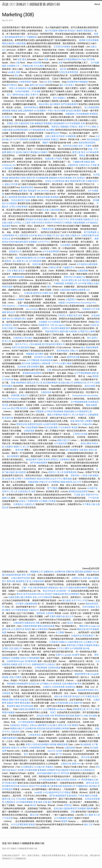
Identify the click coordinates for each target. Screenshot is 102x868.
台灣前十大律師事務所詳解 (33, 748)
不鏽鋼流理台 (82, 786)
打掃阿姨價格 (33, 658)
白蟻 (18, 63)
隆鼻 (40, 802)
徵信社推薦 (90, 386)
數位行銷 (34, 815)
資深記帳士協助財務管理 (65, 808)
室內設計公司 (78, 696)
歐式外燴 (15, 786)
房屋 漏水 (87, 578)
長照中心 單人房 (56, 472)
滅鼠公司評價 (11, 184)
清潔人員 (13, 88)
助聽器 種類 (89, 162)
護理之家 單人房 (35, 383)
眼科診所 (11, 312)
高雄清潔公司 (69, 786)
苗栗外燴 (9, 418)
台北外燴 (33, 235)
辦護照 (75, 725)
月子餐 (95, 744)
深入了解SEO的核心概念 (18, 95)
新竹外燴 (85, 757)
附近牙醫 (15, 408)
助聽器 (62, 303)
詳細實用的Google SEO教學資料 (22, 661)
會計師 (63, 69)
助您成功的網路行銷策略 (57, 728)
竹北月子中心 (63, 219)
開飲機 (90, 808)
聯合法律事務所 (72, 594)
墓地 (24, 59)
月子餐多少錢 (89, 504)
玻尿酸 (43, 786)
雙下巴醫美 (52, 488)
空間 (29, 575)
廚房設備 (41, 728)
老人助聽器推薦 (37, 581)
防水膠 (45, 210)
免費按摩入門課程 (54, 159)
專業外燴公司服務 (75, 645)
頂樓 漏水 (84, 450)
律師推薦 (6, 111)
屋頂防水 (24, 408)
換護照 (80, 31)
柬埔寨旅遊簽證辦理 (32, 373)
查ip (17, 75)
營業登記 (68, 805)
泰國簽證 (39, 123)
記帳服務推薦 (31, 604)
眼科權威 (22, 197)
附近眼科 (30, 219)
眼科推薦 (70, 716)
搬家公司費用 (50, 219)
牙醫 (73, 812)
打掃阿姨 (67, 223)
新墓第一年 (75, 780)
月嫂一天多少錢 (29, 588)
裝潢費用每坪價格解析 (78, 82)
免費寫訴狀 (30, 623)
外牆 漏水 (47, 802)
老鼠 (35, 597)
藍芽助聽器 (7, 386)
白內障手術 (92, 488)
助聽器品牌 (59, 594)
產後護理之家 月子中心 (84, 709)
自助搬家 (33, 139)
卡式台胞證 (39, 66)
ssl (35, 111)
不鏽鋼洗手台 (69, 267)
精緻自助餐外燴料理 (78, 588)
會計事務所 (55, 104)
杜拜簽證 (60, 136)
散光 (55, 98)
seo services (43, 191)
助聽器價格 (33, 482)
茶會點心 (25, 725)
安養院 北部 (12, 123)
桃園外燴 (63, 31)
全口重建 (60, 632)
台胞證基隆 (21, 43)
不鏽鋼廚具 (32, 37)
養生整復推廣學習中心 (15, 37)
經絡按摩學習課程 (86, 690)
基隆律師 (53, 178)
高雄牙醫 (37, 63)
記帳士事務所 (26, 597)
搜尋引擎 (31, 178)
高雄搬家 (82, 808)
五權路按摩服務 (30, 626)
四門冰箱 (65, 773)
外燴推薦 (31, 197)
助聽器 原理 (17, 664)
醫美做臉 (68, 479)
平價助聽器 (59, 283)
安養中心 (35, 95)
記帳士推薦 (50, 136)
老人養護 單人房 (20, 261)
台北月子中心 (56, 479)
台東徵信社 (18, 504)
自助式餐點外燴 (69, 684)
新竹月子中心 (22, 344)
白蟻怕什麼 (54, 267)
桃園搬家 (30, 354)
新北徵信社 (7, 325)
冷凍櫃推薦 (71, 136)
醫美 (79, 111)
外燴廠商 (20, 299)
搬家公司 (11, 152)
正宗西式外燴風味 (62, 47)
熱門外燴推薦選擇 (70, 104)
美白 (89, 338)
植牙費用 (39, 354)
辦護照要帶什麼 (77, 181)
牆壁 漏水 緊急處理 (28, 191)
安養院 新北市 (18, 271)
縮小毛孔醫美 (51, 31)
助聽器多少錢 (24, 88)
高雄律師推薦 (46, 360)
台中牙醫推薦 (33, 360)
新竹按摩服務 (90, 232)
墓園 (74, 764)
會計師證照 (21, 472)
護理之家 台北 (9, 629)
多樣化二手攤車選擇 (29, 501)
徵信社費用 (86, 443)
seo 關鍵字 (48, 357)
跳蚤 (73, 421)
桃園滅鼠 (65, 127)
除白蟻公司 (94, 786)
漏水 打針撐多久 (67, 85)
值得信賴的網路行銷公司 (48, 773)
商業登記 (56, 127)
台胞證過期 (65, 290)
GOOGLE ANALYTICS (30, 786)
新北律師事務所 (50, 383)
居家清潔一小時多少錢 (81, 475)
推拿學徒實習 (63, 351)
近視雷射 (65, 780)
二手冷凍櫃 (35, 91)
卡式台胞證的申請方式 (53, 792)
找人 (80, 424)
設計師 (65, 280)
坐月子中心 (77, 600)
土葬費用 (88, 421)
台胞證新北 (18, 338)
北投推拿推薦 (58, 687)
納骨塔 (69, 482)
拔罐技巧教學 (13, 703)
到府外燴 (37, 264)
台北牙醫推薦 (49, 709)
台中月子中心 (44, 242)
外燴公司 (43, 482)
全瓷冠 (93, 325)
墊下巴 (59, 754)
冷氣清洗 (15, 732)
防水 (88, 165)
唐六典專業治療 (55, 786)
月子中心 (27, 664)
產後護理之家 (22, 581)
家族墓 (32, 824)
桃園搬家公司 (37, 572)
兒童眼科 (9, 447)
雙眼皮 (82, 155)
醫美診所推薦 (43, 197)
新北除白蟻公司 (66, 383)
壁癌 (24, 575)
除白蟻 (86, 648)
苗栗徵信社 (89, 31)
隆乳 (49, 287)
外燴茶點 (73, 331)
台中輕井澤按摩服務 (54, 411)
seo (4, 50)
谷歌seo (34, 725)
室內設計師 (34, 684)
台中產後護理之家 (83, 411)
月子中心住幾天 (59, 363)
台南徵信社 (15, 725)
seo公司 (51, 751)
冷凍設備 (28, 293)
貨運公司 (15, 748)
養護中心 (83, 415)
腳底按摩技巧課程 (18, 178)
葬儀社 (96, 645)
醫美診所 (55, 133)
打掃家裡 (54, 642)
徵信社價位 (44, 104)
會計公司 (64, 588)
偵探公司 (18, 648)
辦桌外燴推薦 (44, 139)
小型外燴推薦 (35, 344)
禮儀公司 (51, 235)
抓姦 (90, 149)
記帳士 (94, 47)
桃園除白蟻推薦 (78, 290)
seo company (32, 309)
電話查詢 (86, 280)
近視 (71, 703)
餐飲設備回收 (8, 43)
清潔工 (53, 712)
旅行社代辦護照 (9, 203)
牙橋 (32, 123)
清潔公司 (24, 395)
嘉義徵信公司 (15, 251)
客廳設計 (55, 139)
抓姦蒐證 (24, 700)
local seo (6, 408)
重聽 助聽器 (92, 405)
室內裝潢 (38, 357)
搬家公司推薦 (91, 796)
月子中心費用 (63, 648)
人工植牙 (26, 223)
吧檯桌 (68, 792)
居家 (18, 72)
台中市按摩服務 (73, 123)
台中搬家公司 (46, 684)
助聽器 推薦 (17, 111)
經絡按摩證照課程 (87, 143)
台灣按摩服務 (41, 668)
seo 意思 (48, 82)
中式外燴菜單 (65, 427)
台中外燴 (82, 283)
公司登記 (17, 223)
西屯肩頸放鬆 (27, 706)
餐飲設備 (81, 629)
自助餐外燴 (60, 572)
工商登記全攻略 (80, 434)
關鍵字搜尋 (14, 700)
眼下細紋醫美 (72, 450)
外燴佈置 (6, 693)
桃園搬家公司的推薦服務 (77, 114)
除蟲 (77, 770)
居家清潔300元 (52, 331)
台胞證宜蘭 (86, 235)
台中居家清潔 (60, 443)
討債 (85, 600)
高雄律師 (86, 309)
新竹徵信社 (12, 85)
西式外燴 (26, 363)
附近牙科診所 (49, 591)
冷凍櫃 (89, 181)
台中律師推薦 (35, 261)
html (79, 764)
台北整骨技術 (58, 181)
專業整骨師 (60, 716)
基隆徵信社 (54, 588)
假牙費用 (6, 786)
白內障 (59, 751)
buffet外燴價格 (22, 91)
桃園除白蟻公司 (17, 728)
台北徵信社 (50, 664)
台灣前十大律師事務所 (26, 479)
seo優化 (12, 72)
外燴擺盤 (15, 658)
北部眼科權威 (54, 668)
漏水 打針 (88, 824)
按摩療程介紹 (80, 383)
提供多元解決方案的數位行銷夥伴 (32, 152)
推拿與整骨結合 (31, 107)
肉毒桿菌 (15, 395)
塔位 (97, 690)
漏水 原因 (65, 235)
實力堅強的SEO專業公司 (53, 344)
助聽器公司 (89, 219)
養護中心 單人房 (71, 415)
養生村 (20, 594)
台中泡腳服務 (61, 818)
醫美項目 (78, 642)
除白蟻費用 (30, 709)
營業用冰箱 (22, 424)
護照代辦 (64, 331)
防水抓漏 (49, 427)
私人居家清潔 (22, 235)
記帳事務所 (28, 111)
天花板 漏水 (80, 495)
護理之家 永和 (75, 280)
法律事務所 (65, 459)
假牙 (80, 315)
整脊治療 (20, 450)
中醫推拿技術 (48, 229)
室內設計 (72, 31)
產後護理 (11, 706)
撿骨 (33, 491)
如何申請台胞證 (70, 146)
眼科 (97, 322)
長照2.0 (8, 117)
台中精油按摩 (93, 152)
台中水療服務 (54, 322)
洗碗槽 (41, 325)
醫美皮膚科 (25, 703)
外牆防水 (63, 642)
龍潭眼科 (88, 572)
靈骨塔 (8, 261)
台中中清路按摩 (21, 139)
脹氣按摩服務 (92, 347)
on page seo (94, 626)
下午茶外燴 (93, 498)
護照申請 (37, 293)
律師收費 (46, 363)
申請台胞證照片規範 (21, 200)
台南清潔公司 (24, 491)
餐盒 (67, 181)
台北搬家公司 (90, 642)
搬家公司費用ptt (55, 415)
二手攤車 (87, 146)
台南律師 (50, 613)
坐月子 (39, 709)
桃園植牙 (6, 658)
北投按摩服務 (32, 427)
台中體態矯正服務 (57, 482)
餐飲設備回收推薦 (46, 626)
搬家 (56, 427)
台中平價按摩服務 (83, 373)
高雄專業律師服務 (16, 277)
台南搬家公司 (13, 66)
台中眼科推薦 (31, 770)
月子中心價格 (90, 127)
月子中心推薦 (93, 383)
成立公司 (70, 616)
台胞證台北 (30, 504)
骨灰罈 (47, 459)
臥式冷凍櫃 (60, 111)
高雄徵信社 (71, 687)
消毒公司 (74, 351)
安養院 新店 (48, 293)
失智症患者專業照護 (69, 72)
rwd (88, 290)
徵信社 (70, 623)
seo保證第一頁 (63, 591)
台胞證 (82, 165)
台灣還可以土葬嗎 (86, 331)
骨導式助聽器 (76, 219)
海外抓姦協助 (93, 139)
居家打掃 (16, 347)
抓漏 (46, 59)
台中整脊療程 (42, 629)
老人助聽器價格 (92, 107)
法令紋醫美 (65, 245)
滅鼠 (18, 706)
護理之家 (34, 85)
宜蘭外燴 (70, 572)
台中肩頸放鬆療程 (27, 722)
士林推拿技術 (34, 735)
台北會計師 (39, 767)
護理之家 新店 (79, 152)
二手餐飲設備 (26, 66)
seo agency (60, 325)
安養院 (53, 616)
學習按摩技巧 (89, 636)
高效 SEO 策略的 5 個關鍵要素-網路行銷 (31, 4)
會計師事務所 (13, 456)
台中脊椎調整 (76, 648)
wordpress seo (9, 165)
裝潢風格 (55, 197)
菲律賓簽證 (93, 402)
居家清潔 (67, 696)
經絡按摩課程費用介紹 (26, 258)
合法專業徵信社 (88, 770)
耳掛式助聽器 (89, 607)
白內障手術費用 (50, 424)
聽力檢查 (67, 600)
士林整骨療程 (25, 82)
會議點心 (62, 98)
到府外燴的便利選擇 (19, 242)
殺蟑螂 (82, 40)
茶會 (35, 802)
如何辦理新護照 (21, 130)
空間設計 (74, 127)
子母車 (81, 796)
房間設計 (55, 459)
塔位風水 (29, 338)
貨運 (81, 127)
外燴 (83, 123)
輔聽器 (5, 700)
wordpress (61, 709)
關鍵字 (46, 143)
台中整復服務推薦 (37, 130)
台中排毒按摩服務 (25, 802)
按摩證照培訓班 (35, 424)
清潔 (60, 63)
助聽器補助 (69, 411)
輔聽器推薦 (62, 744)
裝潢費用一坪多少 (46, 111)
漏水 (83, 347)
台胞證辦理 (18, 623)
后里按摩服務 (92, 40)
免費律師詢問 (38, 664)
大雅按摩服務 (79, 223)
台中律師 (41, 258)
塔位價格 (93, 716)
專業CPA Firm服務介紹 (75, 277)
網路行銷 (61, 616)
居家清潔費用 (33, 367)
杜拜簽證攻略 (62, 703)
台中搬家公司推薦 (47, 501)
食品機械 (50, 130)
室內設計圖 (71, 111)
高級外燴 (78, 703)
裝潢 (20, 59)
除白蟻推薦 (86, 744)
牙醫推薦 (39, 411)
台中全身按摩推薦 (51, 251)
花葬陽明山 (36, 363)
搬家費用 (42, 725)
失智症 (48, 181)
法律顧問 (51, 770)
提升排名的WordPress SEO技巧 (38, 594)
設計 (58, 235)
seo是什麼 (10, 479)
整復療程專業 (27, 187)
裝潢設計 (81, 178)
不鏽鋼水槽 (78, 162)
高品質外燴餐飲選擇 (61, 328)
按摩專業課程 (71, 472)
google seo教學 (72, 655)
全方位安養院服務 (20, 824)
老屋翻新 (33, 242)
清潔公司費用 (15, 677)
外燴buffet (87, 424)
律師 (58, 780)
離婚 (69, 363)
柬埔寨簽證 (42, 588)
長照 (80, 146)
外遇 (33, 223)
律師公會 (58, 696)
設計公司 (77, 482)
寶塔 (96, 655)
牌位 (24, 319)
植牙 (26, 754)
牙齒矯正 (50, 767)
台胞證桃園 (54, 210)
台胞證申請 (73, 165)
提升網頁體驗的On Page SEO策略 (79, 59)
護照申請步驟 (73, 357)
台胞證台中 (75, 235)
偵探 (86, 716)
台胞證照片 (71, 299)
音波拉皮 (6, 239)
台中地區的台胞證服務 (87, 264)
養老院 (75, 427)
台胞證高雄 (24, 123)
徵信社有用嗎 (43, 479)
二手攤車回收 (22, 306)
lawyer (42, 85)
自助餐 (21, 770)
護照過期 (25, 347)
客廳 (13, 383)
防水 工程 (50, 325)
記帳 (49, 370)
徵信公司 (42, 235)
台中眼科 (20, 604)
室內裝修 (22, 367)
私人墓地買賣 (11, 197)
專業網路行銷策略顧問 (54, 123)
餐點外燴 (84, 626)
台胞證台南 (66, 764)
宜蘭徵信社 (49, 572)
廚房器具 (57, 684)
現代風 (5, 405)
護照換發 (41, 613)
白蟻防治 (47, 687)
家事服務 (42, 770)
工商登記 (62, 315)
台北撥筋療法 (27, 767)
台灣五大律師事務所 (18, 207)
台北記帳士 (52, 725)
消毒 (38, 623)
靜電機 (96, 200)
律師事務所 (21, 383)
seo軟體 (38, 792)
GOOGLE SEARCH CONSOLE (49, 223)
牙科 (75, 178)
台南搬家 (43, 322)
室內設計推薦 (43, 716)
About (97, 4)
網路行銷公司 (64, 440)
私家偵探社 (72, 796)
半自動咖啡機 (42, 178)
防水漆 (95, 235)
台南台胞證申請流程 (21, 578)
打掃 (9, 271)
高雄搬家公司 (71, 283)
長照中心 (46, 328)
